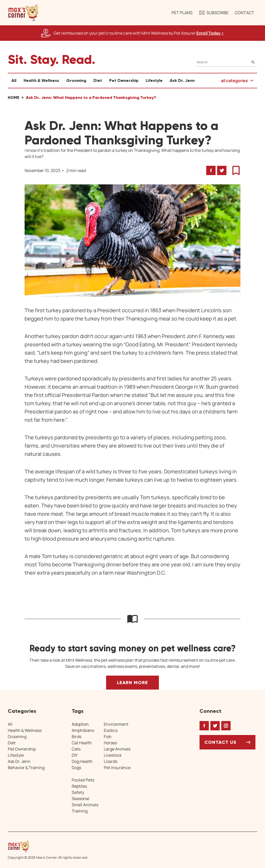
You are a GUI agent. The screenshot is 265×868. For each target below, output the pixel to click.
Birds (76, 737)
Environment (116, 724)
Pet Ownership (124, 80)
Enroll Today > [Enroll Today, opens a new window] (210, 33)
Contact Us (220, 742)
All (14, 80)
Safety (78, 792)
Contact (244, 13)
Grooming (76, 80)
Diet (98, 80)
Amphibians (83, 730)
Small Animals (85, 805)
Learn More (132, 683)
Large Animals (117, 749)
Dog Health (82, 761)
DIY (75, 755)
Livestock (113, 755)
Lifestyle (154, 80)
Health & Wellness (41, 80)
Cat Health (82, 743)
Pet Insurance (117, 768)
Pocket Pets (83, 780)
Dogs (76, 768)
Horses (110, 743)
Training (80, 811)
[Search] (227, 62)
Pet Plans (182, 13)
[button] (23, 13)
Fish (108, 737)
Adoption (80, 724)
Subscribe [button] (214, 13)
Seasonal (80, 799)
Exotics (111, 730)
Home (14, 97)
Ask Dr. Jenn (182, 80)
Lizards (111, 761)
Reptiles (79, 786)
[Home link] (48, 846)
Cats (76, 749)
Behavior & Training (26, 768)
